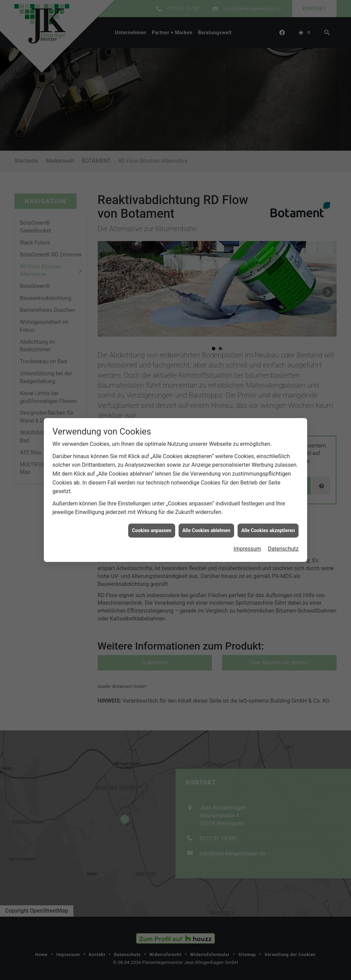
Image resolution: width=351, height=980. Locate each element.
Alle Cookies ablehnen (206, 316)
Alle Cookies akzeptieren (268, 316)
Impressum (247, 334)
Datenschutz (283, 334)
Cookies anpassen (152, 316)
